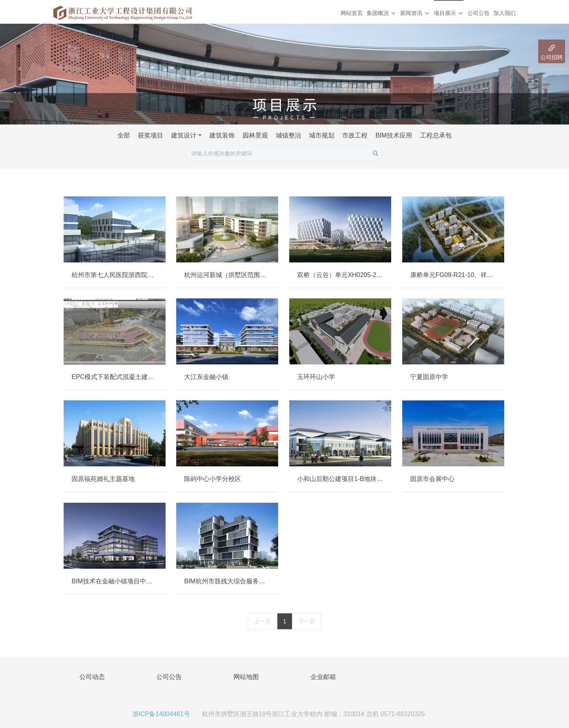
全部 (124, 135)
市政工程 (355, 135)
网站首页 (352, 13)
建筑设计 (184, 135)
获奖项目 (151, 135)
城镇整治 (288, 135)
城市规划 (322, 135)
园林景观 (255, 135)
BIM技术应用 (394, 135)
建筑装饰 (222, 135)
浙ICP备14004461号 (161, 714)
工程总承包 (436, 135)
